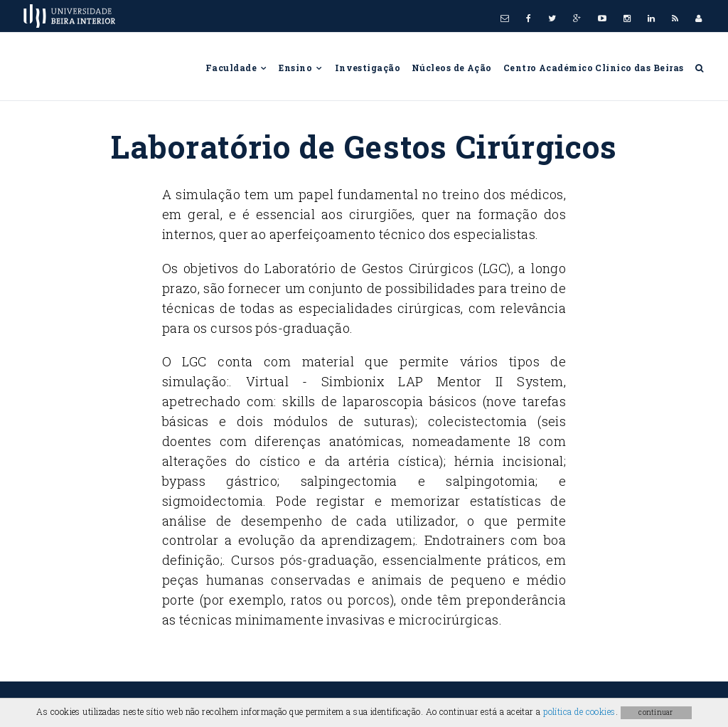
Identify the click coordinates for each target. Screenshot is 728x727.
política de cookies (579, 711)
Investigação (368, 68)
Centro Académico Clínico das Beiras (594, 68)
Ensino (301, 68)
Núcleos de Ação (452, 68)
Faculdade (237, 68)
